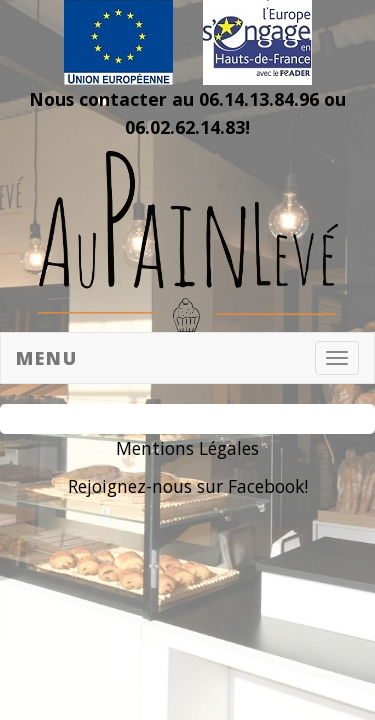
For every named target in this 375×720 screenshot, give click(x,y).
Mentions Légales (187, 448)
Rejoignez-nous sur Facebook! (188, 486)
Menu (47, 358)
